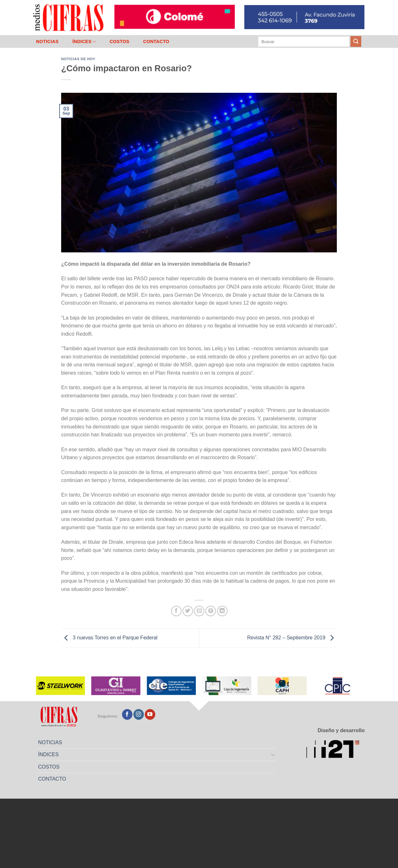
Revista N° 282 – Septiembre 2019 (292, 638)
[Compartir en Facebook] (176, 611)
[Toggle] (273, 755)
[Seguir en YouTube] (150, 714)
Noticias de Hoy (78, 59)
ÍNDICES (84, 42)
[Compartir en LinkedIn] (222, 611)
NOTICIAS (47, 41)
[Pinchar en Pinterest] (211, 611)
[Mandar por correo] (199, 611)
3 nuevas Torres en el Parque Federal (109, 638)
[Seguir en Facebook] (127, 714)
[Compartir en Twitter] (188, 611)
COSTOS (119, 41)
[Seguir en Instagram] (139, 714)
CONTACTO (156, 41)
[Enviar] (356, 41)
